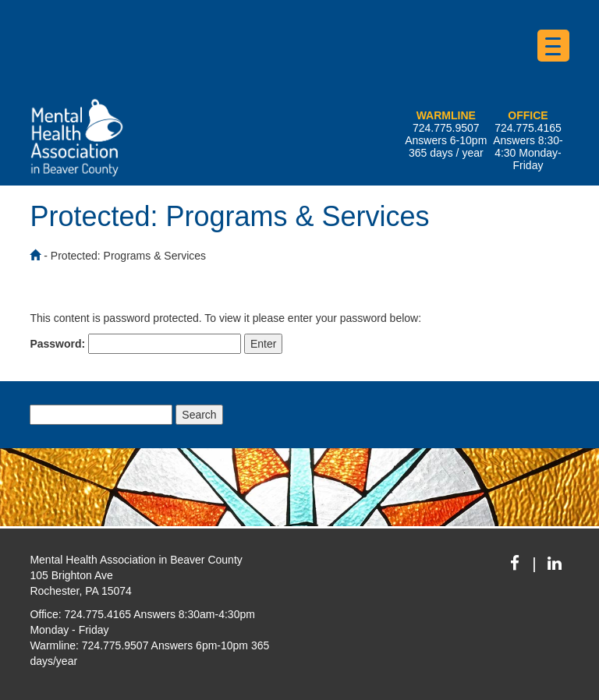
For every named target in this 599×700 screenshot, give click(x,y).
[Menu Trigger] (553, 46)
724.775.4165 (528, 128)
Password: (135, 344)
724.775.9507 (446, 128)
